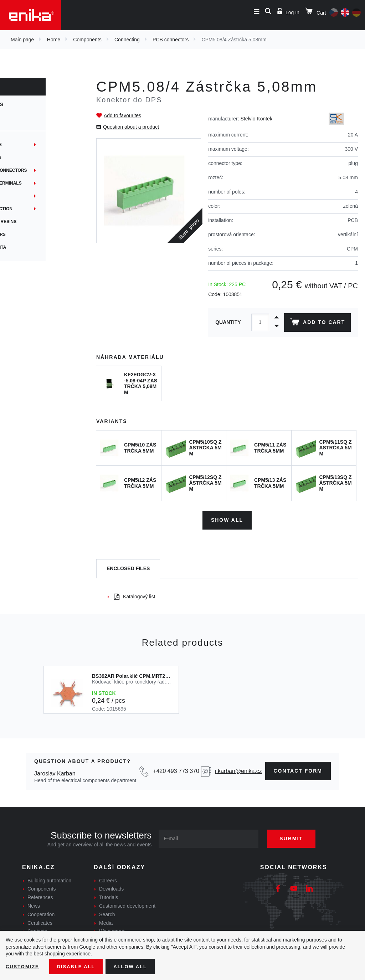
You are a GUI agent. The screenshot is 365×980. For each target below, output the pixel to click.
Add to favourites (122, 115)
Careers (108, 879)
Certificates (40, 921)
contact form (298, 769)
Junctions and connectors (40, 170)
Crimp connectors (30, 234)
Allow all (136, 966)
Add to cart (316, 323)
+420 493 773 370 (176, 769)
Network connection (33, 209)
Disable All (79, 966)
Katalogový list (135, 595)
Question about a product (131, 127)
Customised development (127, 904)
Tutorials (109, 896)
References (40, 896)
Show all (227, 519)
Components (87, 40)
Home (54, 40)
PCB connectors (171, 40)
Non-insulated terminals (38, 183)
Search (107, 913)
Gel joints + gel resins (35, 222)
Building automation (49, 879)
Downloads (111, 887)
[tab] (128, 567)
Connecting (127, 40)
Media (106, 921)
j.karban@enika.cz (238, 769)
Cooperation (41, 913)
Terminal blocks (28, 145)
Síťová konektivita (30, 247)
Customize (24, 966)
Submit (297, 837)
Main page (22, 40)
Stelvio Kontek (256, 119)
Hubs (13, 196)
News (34, 904)
